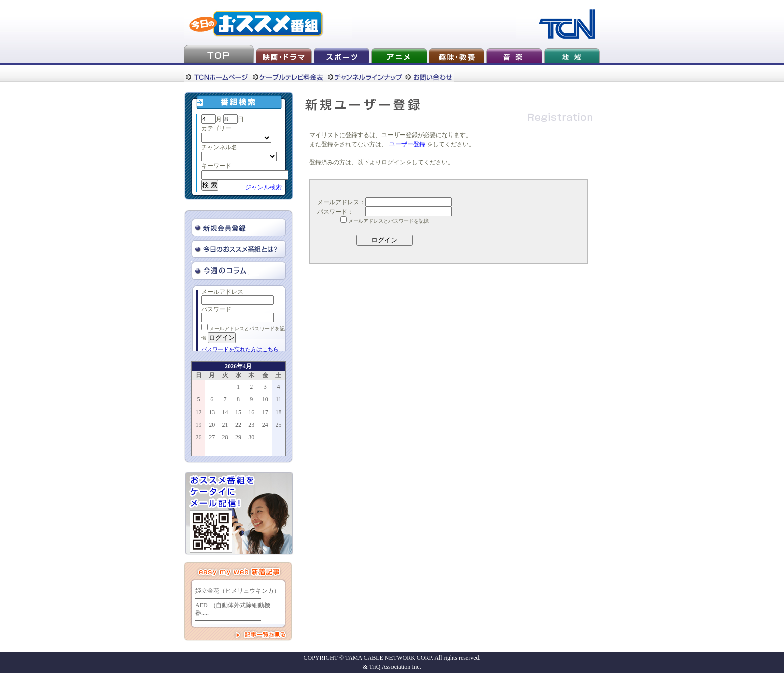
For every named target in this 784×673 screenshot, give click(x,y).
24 (265, 425)
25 (278, 425)
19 (199, 425)
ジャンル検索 (264, 187)
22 (238, 425)
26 (199, 437)
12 (199, 412)
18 (278, 412)
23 (251, 425)
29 (238, 437)
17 (265, 412)
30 (251, 437)
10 (265, 399)
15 (238, 412)
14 (225, 412)
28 (225, 437)
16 (251, 412)
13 (212, 412)
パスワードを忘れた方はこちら (240, 349)
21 (225, 425)
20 (212, 425)
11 (279, 399)
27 (212, 437)
